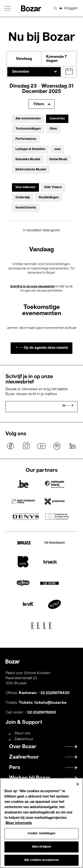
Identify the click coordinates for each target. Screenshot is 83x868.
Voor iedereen (25, 187)
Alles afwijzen (42, 847)
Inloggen (71, 8)
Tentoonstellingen (28, 129)
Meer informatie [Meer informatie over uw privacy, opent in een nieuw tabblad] (19, 823)
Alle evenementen (28, 119)
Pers (15, 768)
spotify (57, 446)
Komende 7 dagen (56, 59)
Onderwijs (23, 198)
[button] (8, 8)
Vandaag (24, 59)
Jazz (57, 149)
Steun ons (22, 733)
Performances (26, 139)
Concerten (57, 119)
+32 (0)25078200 (41, 712)
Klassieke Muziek (28, 159)
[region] (41, 823)
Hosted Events (26, 208)
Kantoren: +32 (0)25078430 (44, 693)
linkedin (72, 446)
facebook (11, 446)
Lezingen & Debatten (30, 149)
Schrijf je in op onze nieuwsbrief (32, 287)
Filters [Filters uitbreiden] (39, 104)
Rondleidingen (49, 198)
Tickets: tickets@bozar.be (43, 703)
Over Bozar (23, 747)
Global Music (58, 159)
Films (53, 129)
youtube (42, 446)
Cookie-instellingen (42, 834)
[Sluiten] (78, 784)
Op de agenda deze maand (46, 348)
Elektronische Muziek (31, 170)
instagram (26, 446)
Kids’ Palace (53, 187)
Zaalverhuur (24, 739)
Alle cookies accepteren (41, 860)
